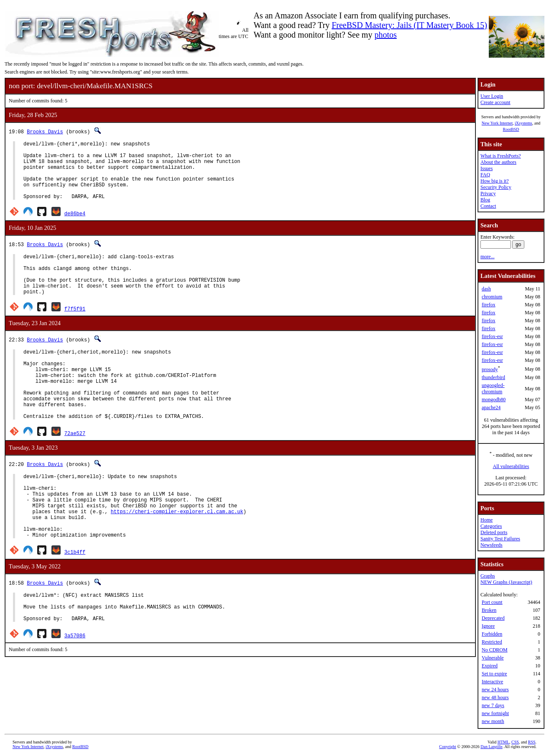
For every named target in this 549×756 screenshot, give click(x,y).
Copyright (448, 747)
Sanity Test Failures (500, 539)
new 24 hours (495, 690)
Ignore (488, 626)
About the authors (498, 162)
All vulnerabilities (511, 466)
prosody (490, 369)
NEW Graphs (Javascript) (506, 582)
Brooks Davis (45, 131)
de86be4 (75, 226)
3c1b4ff (75, 602)
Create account (495, 102)
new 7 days (493, 705)
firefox (489, 305)
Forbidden (492, 634)
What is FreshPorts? (501, 156)
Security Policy (496, 187)
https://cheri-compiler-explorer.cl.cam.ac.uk (177, 556)
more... (488, 257)
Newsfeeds (492, 545)
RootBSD (511, 129)
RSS (532, 742)
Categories (491, 526)
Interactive (492, 682)
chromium (492, 297)
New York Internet (497, 123)
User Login (492, 96)
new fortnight (495, 713)
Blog (485, 200)
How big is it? (495, 181)
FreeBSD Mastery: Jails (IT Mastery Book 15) (409, 25)
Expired (490, 666)
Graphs (488, 576)
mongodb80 (494, 400)
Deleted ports (494, 532)
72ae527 (75, 470)
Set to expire (494, 674)
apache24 (491, 407)
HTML (503, 742)
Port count (492, 602)
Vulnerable (493, 658)
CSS (515, 742)
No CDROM (495, 650)
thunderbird (493, 377)
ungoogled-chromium (493, 388)
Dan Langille (491, 747)
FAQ (485, 175)
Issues (486, 168)
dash (486, 289)
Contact (488, 206)
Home (486, 520)
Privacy (488, 193)
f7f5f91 (75, 330)
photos (385, 35)
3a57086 (75, 692)
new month (493, 721)
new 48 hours (495, 697)
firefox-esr (492, 336)
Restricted (492, 642)
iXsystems (523, 123)
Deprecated (493, 618)
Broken (489, 610)
